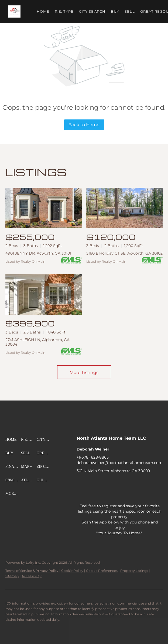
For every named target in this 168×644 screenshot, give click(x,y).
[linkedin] (91, 483)
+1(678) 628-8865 (93, 457)
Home (43, 11)
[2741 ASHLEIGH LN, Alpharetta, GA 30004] (44, 295)
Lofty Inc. (33, 563)
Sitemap (12, 576)
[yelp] (124, 483)
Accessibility (32, 576)
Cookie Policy (72, 571)
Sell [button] (130, 11)
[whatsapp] (113, 494)
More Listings (84, 373)
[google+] (102, 494)
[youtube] (145, 483)
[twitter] (102, 483)
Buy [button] (115, 11)
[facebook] (81, 483)
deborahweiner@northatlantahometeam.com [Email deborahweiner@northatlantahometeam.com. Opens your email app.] (120, 463)
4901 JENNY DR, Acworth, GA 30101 (38, 253)
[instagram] (135, 483)
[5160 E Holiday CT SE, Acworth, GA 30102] (125, 208)
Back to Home (84, 125)
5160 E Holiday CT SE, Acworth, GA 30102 (124, 253)
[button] (14, 11)
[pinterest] (91, 494)
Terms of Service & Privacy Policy (32, 571)
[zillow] (113, 483)
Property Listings (134, 571)
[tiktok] (156, 483)
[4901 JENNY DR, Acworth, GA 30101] (44, 208)
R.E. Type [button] (64, 11)
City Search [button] (92, 11)
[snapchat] (81, 494)
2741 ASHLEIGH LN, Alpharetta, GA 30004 (37, 342)
